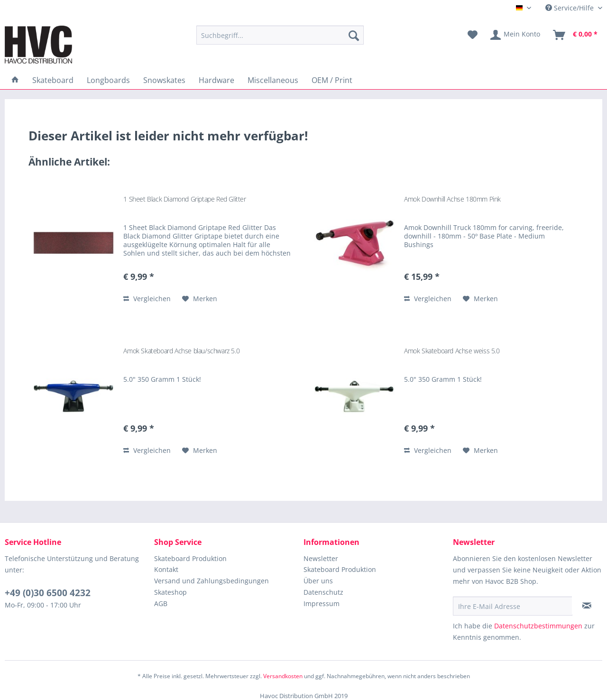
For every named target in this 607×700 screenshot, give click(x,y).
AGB (161, 603)
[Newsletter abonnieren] (587, 606)
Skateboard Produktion (190, 558)
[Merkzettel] (473, 35)
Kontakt (166, 569)
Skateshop (170, 592)
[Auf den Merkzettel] (200, 299)
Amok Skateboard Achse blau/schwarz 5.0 (181, 351)
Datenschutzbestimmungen (538, 626)
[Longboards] (108, 80)
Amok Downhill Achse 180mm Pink (452, 199)
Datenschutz (323, 592)
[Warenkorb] (576, 35)
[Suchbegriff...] (280, 35)
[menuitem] (280, 35)
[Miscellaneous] (273, 80)
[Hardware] (216, 80)
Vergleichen (147, 299)
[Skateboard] (53, 80)
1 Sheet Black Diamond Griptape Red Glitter (184, 199)
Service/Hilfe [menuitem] (570, 8)
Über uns (318, 581)
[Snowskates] (164, 80)
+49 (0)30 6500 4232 (48, 593)
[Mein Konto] (516, 35)
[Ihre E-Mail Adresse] (513, 606)
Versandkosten (283, 676)
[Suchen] (354, 35)
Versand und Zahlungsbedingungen (212, 581)
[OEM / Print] (332, 80)
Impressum (322, 603)
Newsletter (321, 558)
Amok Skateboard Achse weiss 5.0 (452, 351)
